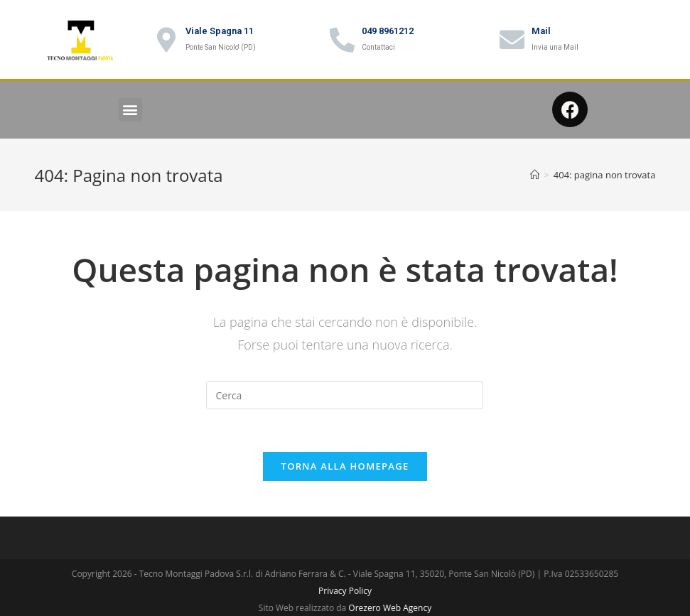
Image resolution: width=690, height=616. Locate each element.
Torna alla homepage (345, 466)
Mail (541, 31)
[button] (130, 110)
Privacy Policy (345, 591)
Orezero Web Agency (390, 608)
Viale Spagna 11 (220, 31)
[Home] (535, 175)
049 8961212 (388, 31)
